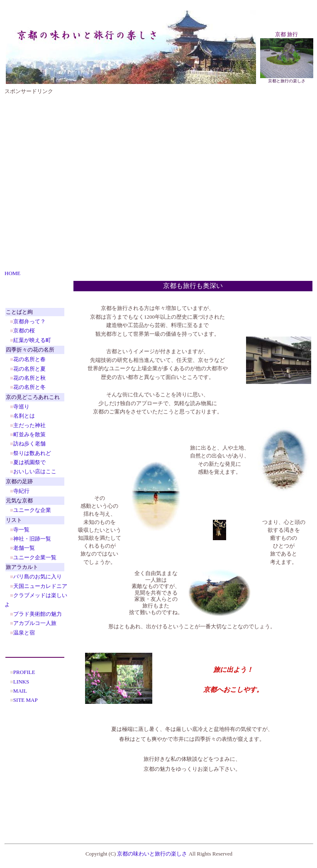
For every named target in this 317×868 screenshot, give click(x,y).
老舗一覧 (24, 548)
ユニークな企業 (32, 510)
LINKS (21, 682)
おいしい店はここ (35, 471)
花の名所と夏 (29, 369)
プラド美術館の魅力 (38, 614)
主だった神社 (29, 425)
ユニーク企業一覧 (35, 557)
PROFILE (24, 672)
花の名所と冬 (29, 387)
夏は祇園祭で (29, 462)
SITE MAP (26, 700)
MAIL (20, 691)
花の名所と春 (29, 359)
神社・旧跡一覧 (32, 539)
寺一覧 (21, 530)
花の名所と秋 (29, 378)
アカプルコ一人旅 (35, 623)
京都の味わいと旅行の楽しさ (152, 854)
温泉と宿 (24, 633)
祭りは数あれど (32, 453)
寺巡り (21, 407)
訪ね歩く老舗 (29, 444)
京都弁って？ (29, 321)
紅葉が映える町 (32, 340)
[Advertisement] (85, 181)
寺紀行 (21, 491)
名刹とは (24, 416)
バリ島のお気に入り (38, 577)
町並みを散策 (29, 434)
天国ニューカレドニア (40, 586)
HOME (12, 273)
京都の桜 (24, 331)
